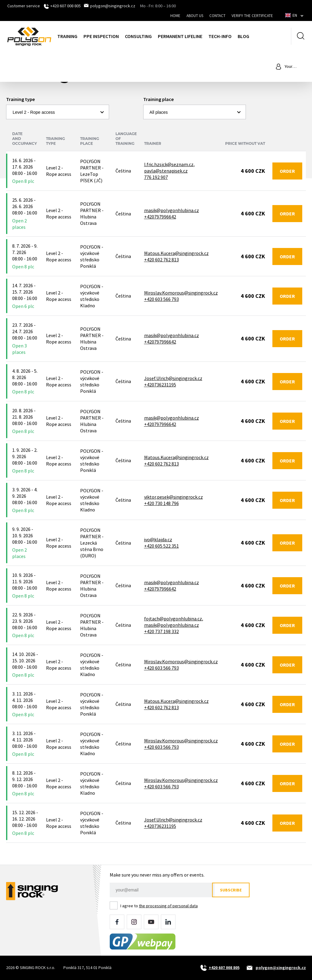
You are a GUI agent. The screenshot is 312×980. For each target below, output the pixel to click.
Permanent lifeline (180, 36)
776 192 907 (156, 177)
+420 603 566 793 (161, 299)
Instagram (134, 922)
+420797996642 (160, 217)
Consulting (138, 36)
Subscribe (233, 890)
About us (195, 16)
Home (175, 16)
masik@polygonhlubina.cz (172, 210)
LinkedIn (168, 922)
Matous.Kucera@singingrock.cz (176, 253)
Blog (243, 36)
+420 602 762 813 (161, 260)
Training (67, 36)
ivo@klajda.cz (158, 539)
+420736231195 (160, 385)
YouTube (151, 922)
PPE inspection (101, 36)
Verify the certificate (252, 16)
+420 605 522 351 (161, 546)
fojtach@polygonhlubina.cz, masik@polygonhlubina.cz (174, 622)
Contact (217, 16)
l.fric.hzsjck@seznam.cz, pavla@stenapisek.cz (169, 167)
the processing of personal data (168, 906)
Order (287, 171)
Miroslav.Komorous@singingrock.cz (181, 293)
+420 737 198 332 (161, 631)
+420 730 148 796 (161, 503)
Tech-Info (220, 36)
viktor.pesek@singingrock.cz (174, 497)
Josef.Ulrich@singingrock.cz (173, 378)
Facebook (117, 922)
